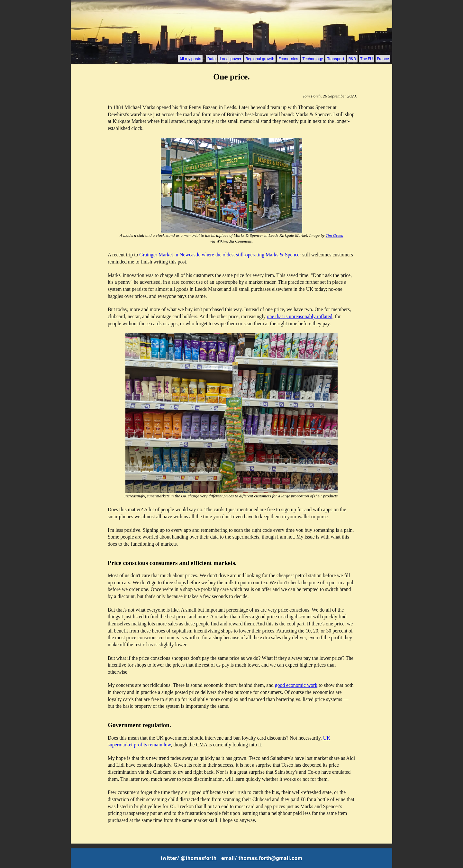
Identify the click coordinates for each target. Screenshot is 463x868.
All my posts (190, 58)
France (383, 58)
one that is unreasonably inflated (300, 316)
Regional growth (260, 58)
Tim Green (335, 235)
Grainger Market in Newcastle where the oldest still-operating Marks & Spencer (220, 255)
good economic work (296, 685)
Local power (230, 58)
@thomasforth (199, 858)
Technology (313, 58)
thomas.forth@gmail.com (270, 858)
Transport (336, 58)
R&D (352, 58)
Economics (288, 58)
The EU (366, 58)
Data (212, 58)
